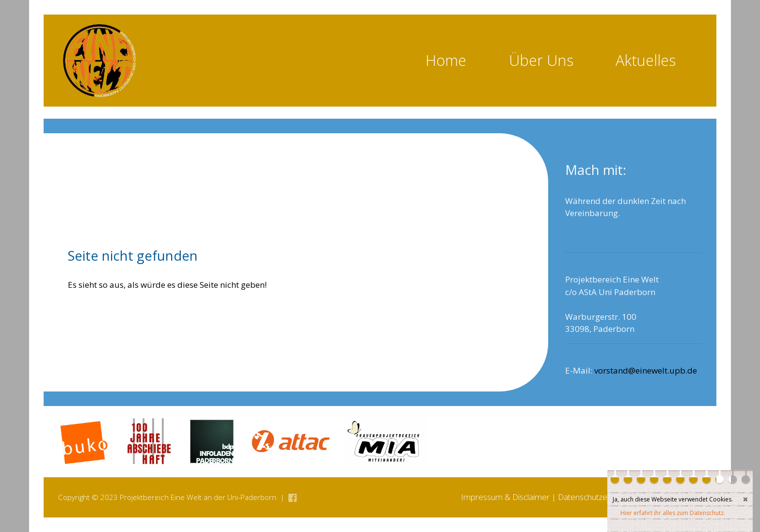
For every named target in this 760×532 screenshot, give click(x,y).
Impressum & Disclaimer (505, 497)
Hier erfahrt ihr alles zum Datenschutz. (673, 513)
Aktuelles (646, 60)
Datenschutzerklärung (597, 497)
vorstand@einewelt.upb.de (646, 370)
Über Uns (541, 60)
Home (446, 60)
